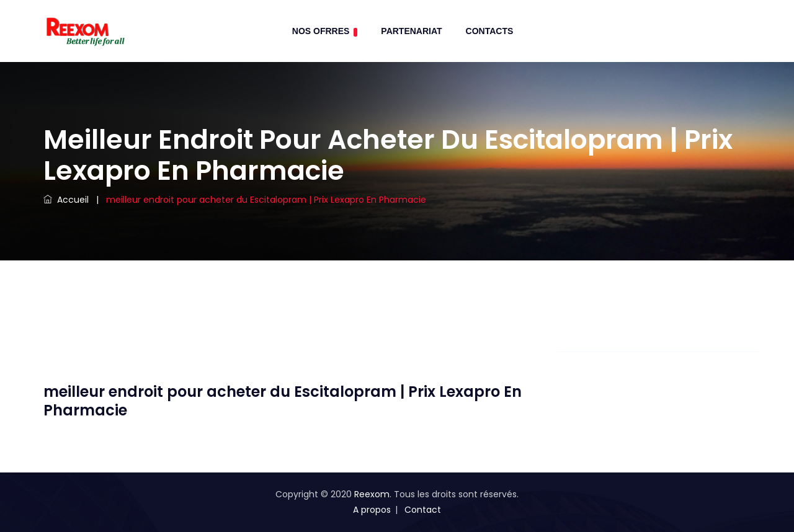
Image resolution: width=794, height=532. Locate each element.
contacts (490, 31)
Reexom (372, 494)
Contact (423, 510)
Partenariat (411, 31)
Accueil (66, 200)
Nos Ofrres (325, 31)
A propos (372, 510)
